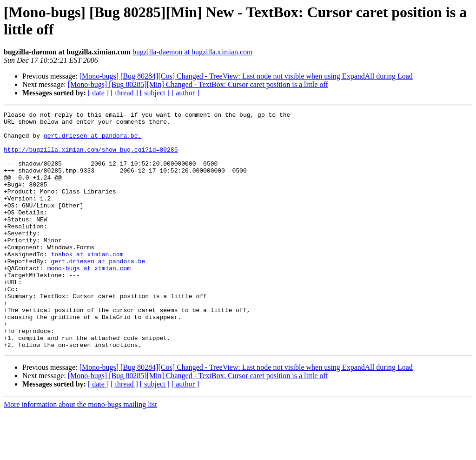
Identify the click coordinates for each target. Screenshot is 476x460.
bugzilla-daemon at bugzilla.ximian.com (193, 52)
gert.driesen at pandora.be (98, 292)
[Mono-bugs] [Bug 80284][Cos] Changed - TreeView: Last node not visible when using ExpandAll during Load (246, 76)
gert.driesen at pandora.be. (93, 141)
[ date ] (98, 93)
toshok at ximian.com (87, 283)
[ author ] (185, 93)
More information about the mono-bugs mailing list (80, 452)
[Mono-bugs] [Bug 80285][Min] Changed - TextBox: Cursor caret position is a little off (198, 84)
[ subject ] (155, 93)
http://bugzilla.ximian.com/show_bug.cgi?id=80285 (91, 158)
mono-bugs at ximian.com (89, 300)
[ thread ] (124, 93)
